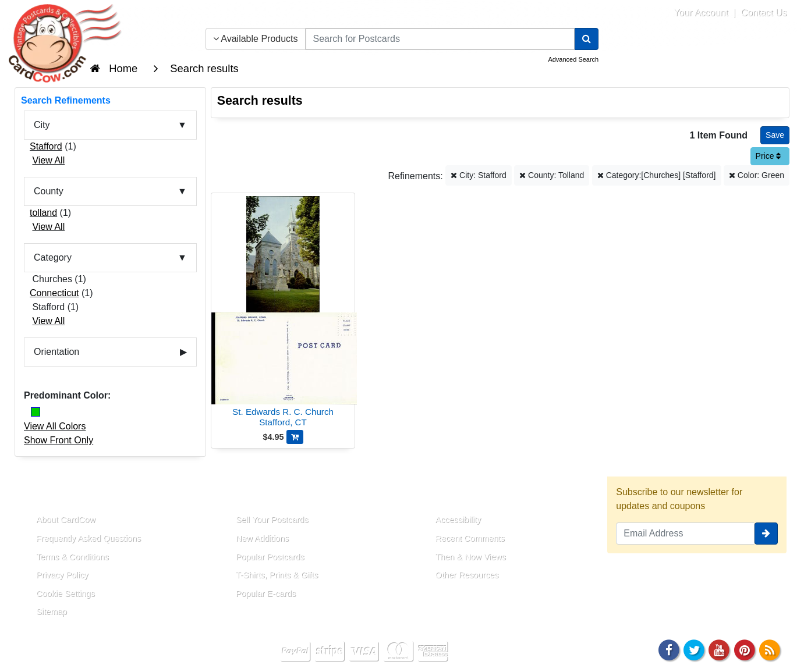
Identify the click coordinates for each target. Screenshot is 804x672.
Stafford (46, 146)
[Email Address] (685, 534)
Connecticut (54, 293)
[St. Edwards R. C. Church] (283, 313)
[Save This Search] (775, 135)
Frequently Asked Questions (88, 538)
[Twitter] (694, 649)
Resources (449, 493)
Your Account (701, 13)
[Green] (36, 412)
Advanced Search (573, 59)
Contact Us (764, 13)
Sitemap (52, 611)
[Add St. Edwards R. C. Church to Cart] (295, 437)
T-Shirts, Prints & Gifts (277, 575)
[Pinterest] (745, 649)
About (37, 493)
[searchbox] (440, 39)
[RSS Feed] (770, 649)
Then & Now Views (471, 557)
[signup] (766, 534)
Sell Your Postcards (272, 520)
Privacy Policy (62, 575)
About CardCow (66, 520)
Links (235, 493)
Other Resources (467, 575)
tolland (43, 213)
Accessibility (458, 520)
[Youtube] (720, 649)
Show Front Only (59, 440)
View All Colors (55, 426)
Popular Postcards (270, 557)
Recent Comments (470, 538)
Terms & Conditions (72, 557)
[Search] (587, 39)
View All (48, 160)
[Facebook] (669, 649)
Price (768, 156)
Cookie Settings (65, 593)
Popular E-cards (266, 593)
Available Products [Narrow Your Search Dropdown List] (256, 39)
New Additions (262, 538)
